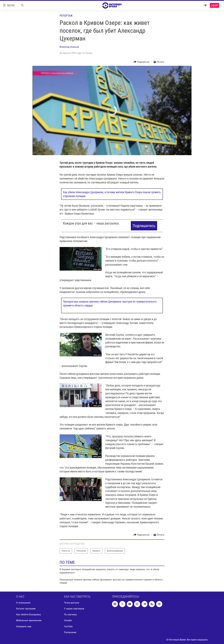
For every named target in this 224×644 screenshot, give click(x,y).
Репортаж (66, 16)
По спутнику (70, 614)
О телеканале (23, 603)
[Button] (142, 62)
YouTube (68, 626)
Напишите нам (24, 626)
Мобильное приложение (29, 620)
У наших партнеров (74, 609)
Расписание (70, 632)
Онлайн (68, 620)
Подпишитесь (144, 226)
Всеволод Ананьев (69, 47)
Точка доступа (72, 603)
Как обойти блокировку (29, 614)
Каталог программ (26, 609)
